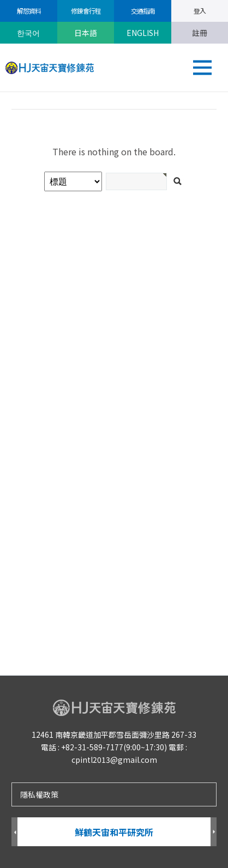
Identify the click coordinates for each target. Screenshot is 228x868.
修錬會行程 (85, 11)
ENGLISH (143, 33)
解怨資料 (28, 11)
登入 (200, 11)
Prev (14, 832)
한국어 (28, 33)
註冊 (200, 33)
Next (214, 832)
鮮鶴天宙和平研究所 (114, 832)
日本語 (86, 33)
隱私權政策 (39, 794)
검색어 (0, 92)
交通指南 (142, 11)
